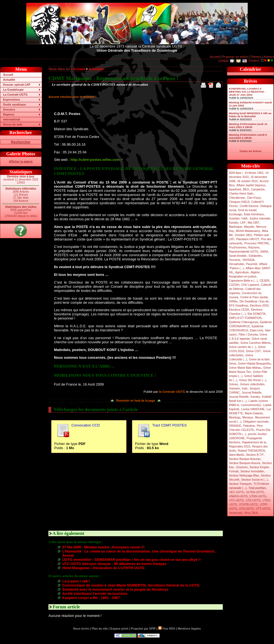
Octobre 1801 (243, 235)
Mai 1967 (254, 223)
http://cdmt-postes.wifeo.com (95, 160)
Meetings (235, 417)
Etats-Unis (257, 330)
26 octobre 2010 (247, 181)
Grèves (233, 384)
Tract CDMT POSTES (169, 425)
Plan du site (100, 629)
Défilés (233, 301)
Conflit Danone (249, 206)
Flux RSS (167, 629)
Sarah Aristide (238, 256)
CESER (264, 281)
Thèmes (256, 57)
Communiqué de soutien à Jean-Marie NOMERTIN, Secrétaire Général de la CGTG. (131, 585)
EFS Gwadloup (238, 306)
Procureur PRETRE (256, 243)
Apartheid (235, 189)
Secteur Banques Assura (245, 463)
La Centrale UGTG (15, 95)
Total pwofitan (257, 488)
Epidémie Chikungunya (243, 322)
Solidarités (255, 256)
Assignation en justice (243, 277)
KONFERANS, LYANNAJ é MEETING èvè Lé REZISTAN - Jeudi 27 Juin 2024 (247, 92)
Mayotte (249, 227)
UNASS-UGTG (238, 496)
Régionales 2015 (240, 447)
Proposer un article (235, 57)
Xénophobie (236, 264)
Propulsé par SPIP (143, 629)
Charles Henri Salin (241, 194)
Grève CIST (254, 351)
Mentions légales (189, 629)
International (11, 120)
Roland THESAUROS (251, 451)
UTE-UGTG (253, 500)
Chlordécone (237, 198)
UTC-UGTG (236, 500)
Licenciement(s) (251, 405)
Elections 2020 (259, 306)
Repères (9, 115)
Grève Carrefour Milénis (256, 343)
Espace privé (119, 629)
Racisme (254, 248)
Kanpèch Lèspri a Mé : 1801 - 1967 (91, 598)
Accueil (215, 57)
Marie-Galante (254, 413)
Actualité (9, 80)
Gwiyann (234, 388)
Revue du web (13, 125)
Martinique (236, 227)
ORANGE (235, 426)
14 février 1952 (254, 173)
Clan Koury (254, 198)
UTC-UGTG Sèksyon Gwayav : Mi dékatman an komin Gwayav (114, 564)
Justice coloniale (260, 218)
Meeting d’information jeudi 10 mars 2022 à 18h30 (248, 125)
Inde (245, 388)
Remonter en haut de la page (136, 401)
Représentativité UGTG (244, 252)
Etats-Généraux (254, 214)
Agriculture (242, 272)
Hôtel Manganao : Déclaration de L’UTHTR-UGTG (103, 568)
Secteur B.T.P (255, 455)
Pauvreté (252, 264)
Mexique (248, 417)
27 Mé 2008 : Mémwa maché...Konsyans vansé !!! (103, 547)
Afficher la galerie (21, 162)
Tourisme (235, 260)
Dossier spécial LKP (17, 85)
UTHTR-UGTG (249, 505)
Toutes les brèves (250, 151)
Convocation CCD (86, 425)
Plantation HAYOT (248, 239)
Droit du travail (247, 210)
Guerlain (234, 218)
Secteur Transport (240, 484)
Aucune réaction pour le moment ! (72, 97)
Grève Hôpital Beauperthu (254, 364)
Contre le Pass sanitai (254, 297)
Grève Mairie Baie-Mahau (245, 368)
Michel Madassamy (248, 231)
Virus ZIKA (251, 513)
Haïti (245, 218)
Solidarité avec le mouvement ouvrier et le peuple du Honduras (115, 589)
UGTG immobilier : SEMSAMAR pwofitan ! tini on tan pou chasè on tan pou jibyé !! (132, 560)
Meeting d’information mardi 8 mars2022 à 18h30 (248, 136)
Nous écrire (81, 629)
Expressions (11, 100)
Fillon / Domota (248, 335)
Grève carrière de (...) (242, 347)
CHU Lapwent (250, 285)
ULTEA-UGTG (255, 492)
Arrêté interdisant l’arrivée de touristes (95, 594)
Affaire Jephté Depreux (251, 185)
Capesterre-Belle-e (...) (243, 281)
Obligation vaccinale (256, 422)
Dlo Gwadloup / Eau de (254, 301)
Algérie (255, 272)
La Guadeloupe (13, 90)
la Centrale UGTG (172, 392)
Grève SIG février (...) (253, 380)
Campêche (258, 189)
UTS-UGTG (246, 509)
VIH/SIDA (249, 260)
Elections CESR (239, 310)
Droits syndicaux (14, 105)
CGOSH (234, 285)
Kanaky (234, 223)
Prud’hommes (238, 248)
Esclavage (235, 214)
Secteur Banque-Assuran (245, 459)
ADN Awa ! (236, 173)
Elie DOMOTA (256, 314)
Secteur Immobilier (252, 471)
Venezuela (236, 513)
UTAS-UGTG (258, 496)
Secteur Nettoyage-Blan (244, 476)
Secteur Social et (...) (255, 480)
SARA (264, 252)
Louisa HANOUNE (253, 409)
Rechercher (21, 142)
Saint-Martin (236, 455)
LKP (243, 223)
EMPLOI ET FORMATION (245, 318)
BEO (246, 189)
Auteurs (269, 57)
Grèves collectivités (252, 384)
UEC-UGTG (236, 492)
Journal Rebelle (251, 393)
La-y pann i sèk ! (76, 581)
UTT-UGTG (263, 509)
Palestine (249, 426)
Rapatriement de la (254, 442)
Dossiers (9, 110)
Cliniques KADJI (239, 202)
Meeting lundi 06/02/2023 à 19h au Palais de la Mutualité (250, 115)
